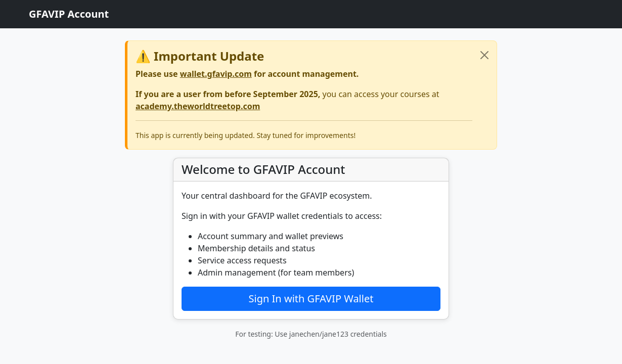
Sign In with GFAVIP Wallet (311, 299)
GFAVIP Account (69, 14)
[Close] (484, 55)
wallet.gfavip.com (216, 74)
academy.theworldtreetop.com (198, 106)
